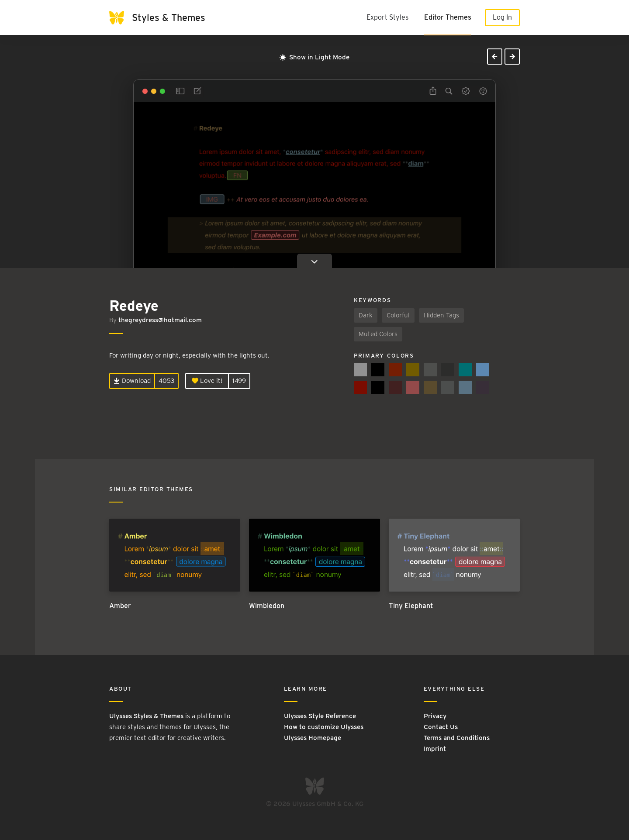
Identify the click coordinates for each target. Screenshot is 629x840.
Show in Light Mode (314, 57)
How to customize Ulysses (324, 727)
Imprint (435, 749)
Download (132, 381)
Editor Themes (448, 17)
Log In (502, 17)
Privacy (435, 716)
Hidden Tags (441, 315)
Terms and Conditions (457, 738)
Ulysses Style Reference (320, 716)
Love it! (207, 381)
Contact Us (441, 727)
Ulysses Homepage (313, 738)
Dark (366, 315)
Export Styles (387, 17)
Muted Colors (378, 334)
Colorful (398, 315)
